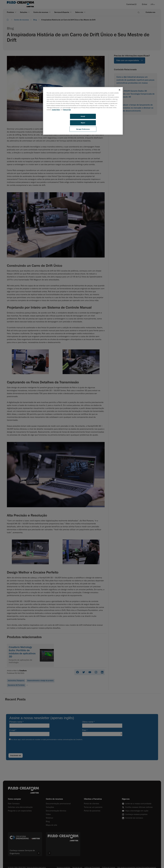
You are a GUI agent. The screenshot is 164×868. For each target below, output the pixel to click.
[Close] (120, 90)
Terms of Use (67, 110)
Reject (83, 123)
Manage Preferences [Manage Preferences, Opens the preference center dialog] (83, 129)
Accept (83, 116)
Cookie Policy (56, 110)
